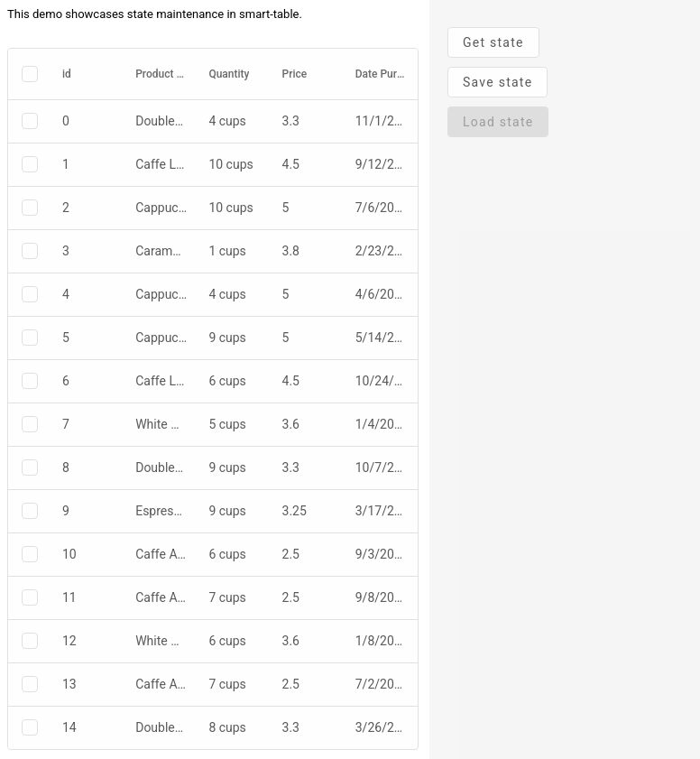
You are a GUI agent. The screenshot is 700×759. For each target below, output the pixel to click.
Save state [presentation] (497, 82)
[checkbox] (30, 74)
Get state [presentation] (493, 42)
